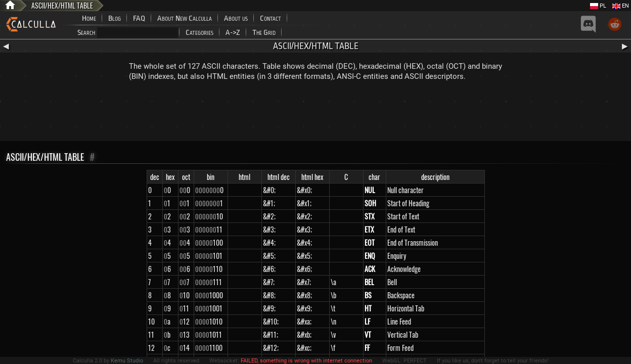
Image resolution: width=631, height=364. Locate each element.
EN (621, 6)
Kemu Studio (127, 361)
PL (598, 6)
